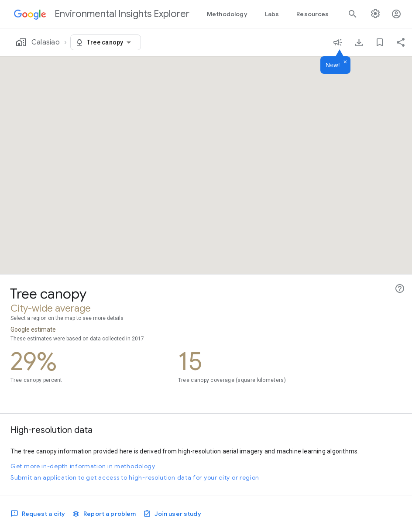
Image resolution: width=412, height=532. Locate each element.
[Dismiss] (345, 62)
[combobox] (110, 42)
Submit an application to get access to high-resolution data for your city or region (135, 477)
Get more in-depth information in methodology (83, 466)
